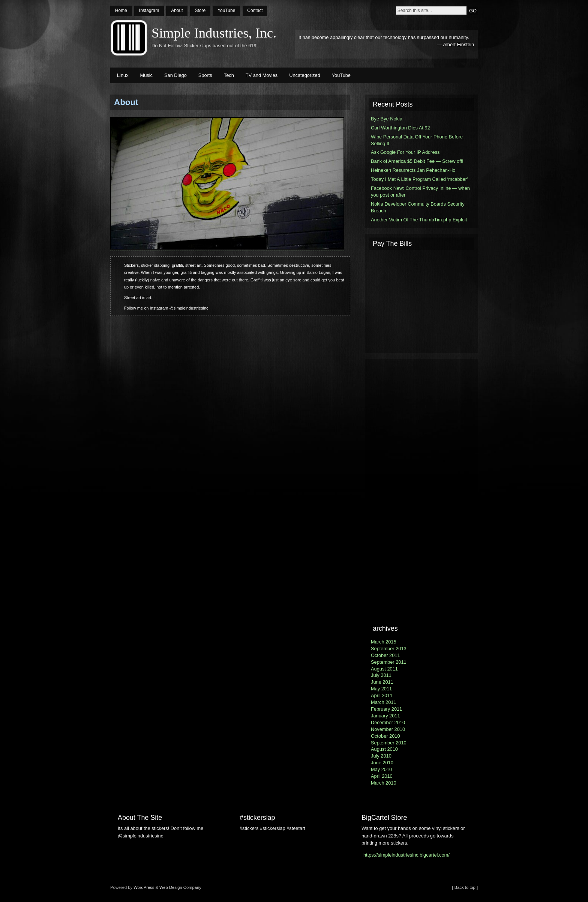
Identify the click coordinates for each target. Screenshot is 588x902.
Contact (255, 11)
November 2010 (388, 729)
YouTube (226, 11)
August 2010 (384, 749)
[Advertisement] (421, 301)
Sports (205, 75)
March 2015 (384, 642)
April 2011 (382, 695)
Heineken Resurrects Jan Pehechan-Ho (413, 170)
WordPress (144, 887)
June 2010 (382, 763)
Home (121, 11)
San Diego (175, 75)
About (177, 11)
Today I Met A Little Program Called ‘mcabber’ (419, 179)
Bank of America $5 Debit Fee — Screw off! (417, 161)
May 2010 (381, 769)
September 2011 (389, 662)
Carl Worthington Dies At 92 (400, 128)
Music (146, 75)
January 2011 (385, 716)
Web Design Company (180, 887)
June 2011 (382, 682)
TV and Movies (262, 75)
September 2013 (389, 649)
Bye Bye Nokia (387, 119)
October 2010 (385, 736)
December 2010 (388, 722)
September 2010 (389, 743)
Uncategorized (305, 75)
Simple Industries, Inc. (214, 33)
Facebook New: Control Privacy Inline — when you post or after (420, 192)
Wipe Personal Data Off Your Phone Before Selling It (417, 140)
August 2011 (384, 669)
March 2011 (384, 702)
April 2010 (382, 776)
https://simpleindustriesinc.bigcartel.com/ (406, 855)
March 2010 (384, 783)
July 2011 (381, 675)
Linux (123, 75)
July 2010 (381, 756)
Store (200, 11)
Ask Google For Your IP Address (405, 152)
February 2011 (386, 709)
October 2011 (385, 655)
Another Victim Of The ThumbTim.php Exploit (419, 220)
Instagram (149, 11)
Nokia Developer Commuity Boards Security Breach (418, 207)
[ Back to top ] (465, 887)
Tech (229, 75)
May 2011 (381, 689)
